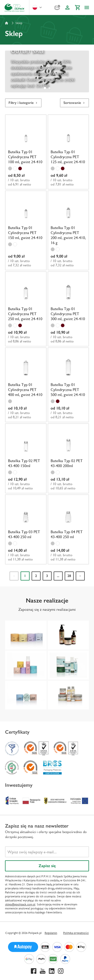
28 (69, 576)
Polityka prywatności (76, 933)
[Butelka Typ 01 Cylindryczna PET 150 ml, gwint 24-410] (26, 230)
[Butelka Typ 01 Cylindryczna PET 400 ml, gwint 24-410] (26, 384)
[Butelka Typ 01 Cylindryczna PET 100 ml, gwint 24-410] (26, 151)
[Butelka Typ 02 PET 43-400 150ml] (26, 458)
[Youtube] (43, 971)
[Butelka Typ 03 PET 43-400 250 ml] (26, 529)
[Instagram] (61, 971)
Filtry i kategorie (23, 103)
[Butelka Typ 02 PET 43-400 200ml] (68, 458)
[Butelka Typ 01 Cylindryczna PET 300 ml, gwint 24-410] (68, 308)
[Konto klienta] (67, 8)
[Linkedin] (52, 971)
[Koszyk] (77, 8)
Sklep (19, 23)
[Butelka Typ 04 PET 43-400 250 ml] (68, 529)
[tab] (45, 88)
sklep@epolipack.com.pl (20, 904)
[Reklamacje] (57, 8)
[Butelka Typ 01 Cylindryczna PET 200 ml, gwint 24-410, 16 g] (68, 230)
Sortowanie (74, 103)
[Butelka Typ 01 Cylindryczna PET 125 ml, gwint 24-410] (68, 151)
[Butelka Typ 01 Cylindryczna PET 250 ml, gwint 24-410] (26, 308)
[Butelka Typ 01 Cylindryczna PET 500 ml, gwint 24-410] (68, 384)
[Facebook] (34, 971)
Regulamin (51, 933)
